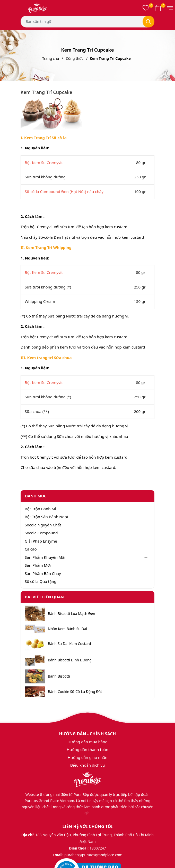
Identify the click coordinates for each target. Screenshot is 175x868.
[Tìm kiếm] (148, 22)
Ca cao (31, 549)
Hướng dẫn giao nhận (87, 757)
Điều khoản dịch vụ (88, 765)
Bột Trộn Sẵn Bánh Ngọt (46, 517)
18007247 (98, 848)
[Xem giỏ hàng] (158, 8)
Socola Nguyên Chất (43, 525)
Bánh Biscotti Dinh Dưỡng (70, 660)
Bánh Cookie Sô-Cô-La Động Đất (75, 692)
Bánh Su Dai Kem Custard (69, 644)
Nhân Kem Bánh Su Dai (67, 629)
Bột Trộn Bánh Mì (40, 509)
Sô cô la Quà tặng (41, 581)
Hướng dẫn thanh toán (87, 749)
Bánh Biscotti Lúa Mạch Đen (72, 614)
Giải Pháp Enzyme (41, 541)
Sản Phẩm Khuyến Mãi (45, 557)
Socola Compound (41, 533)
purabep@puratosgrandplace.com (93, 855)
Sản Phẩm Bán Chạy (43, 573)
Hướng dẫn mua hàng (87, 742)
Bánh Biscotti (59, 676)
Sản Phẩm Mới (38, 565)
